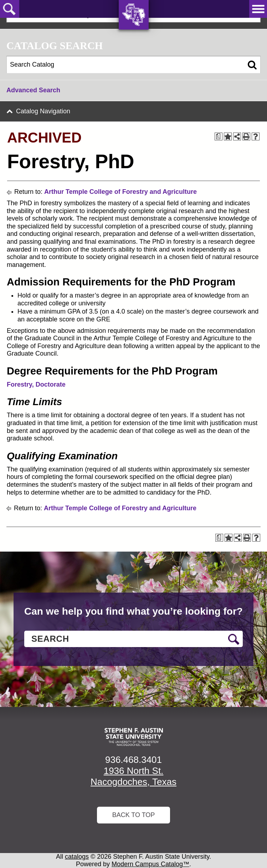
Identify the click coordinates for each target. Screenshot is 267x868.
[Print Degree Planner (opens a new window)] (219, 136)
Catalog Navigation (43, 111)
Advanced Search (33, 90)
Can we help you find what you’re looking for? (133, 611)
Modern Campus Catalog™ (150, 864)
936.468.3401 (133, 760)
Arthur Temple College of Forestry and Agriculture (120, 192)
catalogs (77, 857)
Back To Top (134, 815)
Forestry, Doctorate (36, 384)
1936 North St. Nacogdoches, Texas (133, 776)
